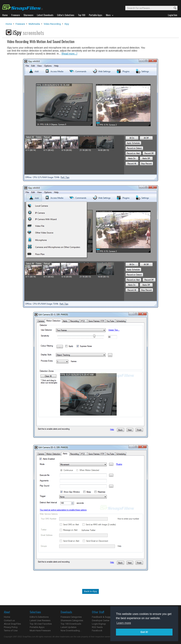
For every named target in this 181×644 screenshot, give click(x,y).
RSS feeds (97, 627)
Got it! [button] (144, 632)
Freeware (20, 24)
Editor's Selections (39, 617)
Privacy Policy (11, 627)
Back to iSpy (90, 591)
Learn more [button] (124, 623)
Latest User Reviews (40, 620)
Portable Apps (37, 627)
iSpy (67, 24)
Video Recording (52, 24)
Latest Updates (68, 627)
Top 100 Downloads (71, 624)
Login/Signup (99, 624)
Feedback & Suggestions (105, 617)
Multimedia (34, 24)
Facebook (97, 631)
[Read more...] (69, 54)
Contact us (9, 620)
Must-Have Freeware (40, 631)
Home (9, 24)
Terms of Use (11, 631)
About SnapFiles (12, 624)
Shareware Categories (72, 620)
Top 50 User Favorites (41, 624)
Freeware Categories (71, 617)
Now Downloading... (71, 631)
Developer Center (101, 620)
